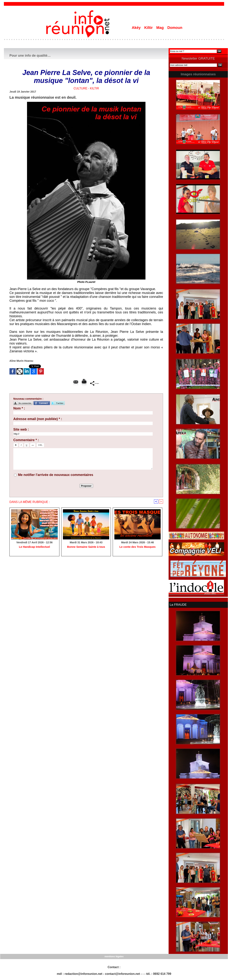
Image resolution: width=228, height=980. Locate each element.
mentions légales (114, 956)
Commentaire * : (26, 440)
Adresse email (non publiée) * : (38, 419)
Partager (95, 383)
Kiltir (149, 28)
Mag (161, 28)
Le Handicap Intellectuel (34, 547)
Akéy (137, 28)
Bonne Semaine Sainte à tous (86, 547)
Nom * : (19, 408)
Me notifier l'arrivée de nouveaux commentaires (56, 475)
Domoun (175, 28)
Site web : (21, 429)
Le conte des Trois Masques (138, 547)
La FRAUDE (178, 604)
